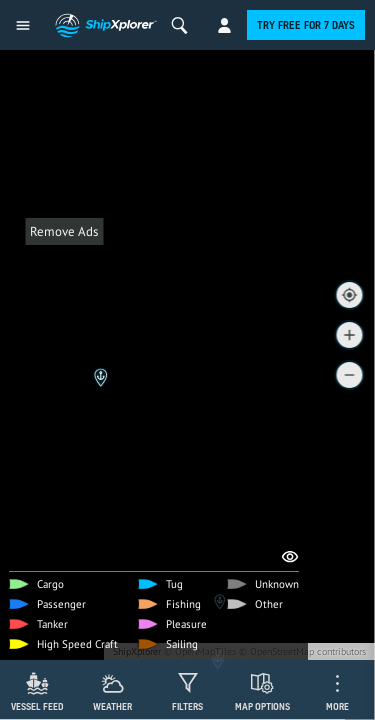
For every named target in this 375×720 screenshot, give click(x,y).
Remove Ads (64, 231)
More (337, 706)
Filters (187, 706)
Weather (112, 706)
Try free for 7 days (306, 25)
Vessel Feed (37, 706)
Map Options (262, 706)
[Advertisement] (187, 432)
